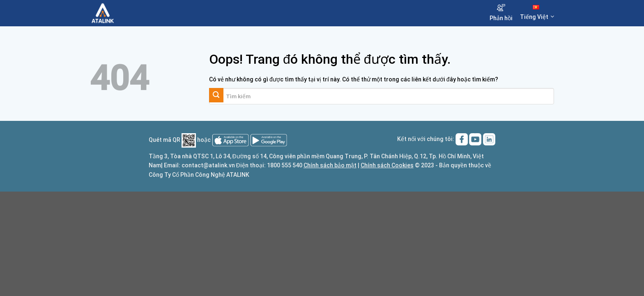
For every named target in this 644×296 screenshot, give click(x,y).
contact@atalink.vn (208, 165)
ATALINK (238, 175)
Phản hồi (501, 13)
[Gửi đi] (216, 95)
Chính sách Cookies (387, 165)
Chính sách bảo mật (330, 165)
